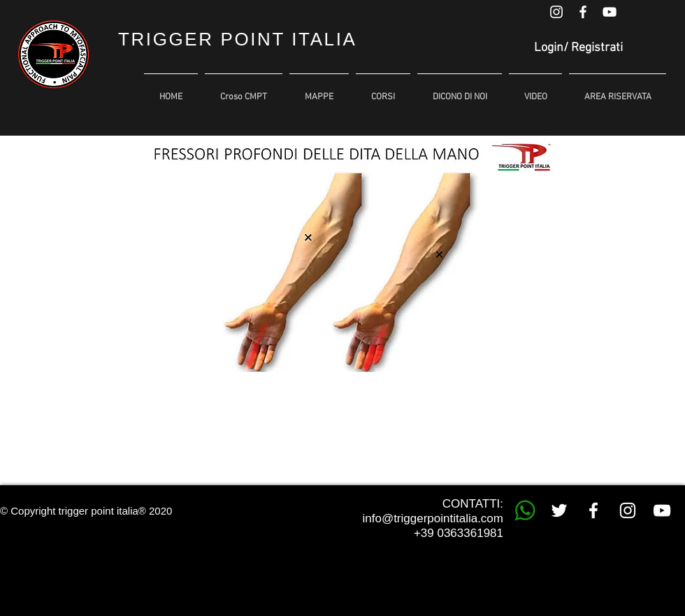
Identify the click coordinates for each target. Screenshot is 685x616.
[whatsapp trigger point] (525, 510)
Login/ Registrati (578, 48)
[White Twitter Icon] (559, 510)
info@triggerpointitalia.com (433, 518)
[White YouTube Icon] (610, 12)
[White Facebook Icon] (583, 12)
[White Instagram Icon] (556, 12)
